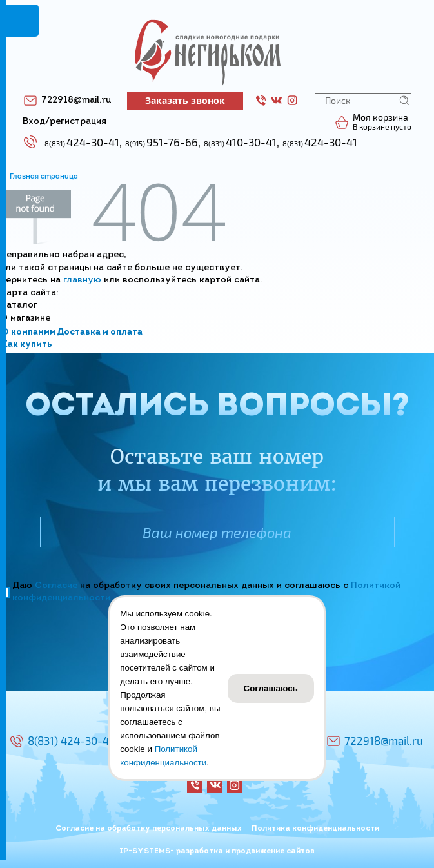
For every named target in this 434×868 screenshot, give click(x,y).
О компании (28, 332)
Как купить (27, 345)
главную (82, 280)
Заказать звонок (185, 100)
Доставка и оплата (100, 332)
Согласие (56, 586)
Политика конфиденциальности (315, 829)
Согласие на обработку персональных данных (149, 829)
